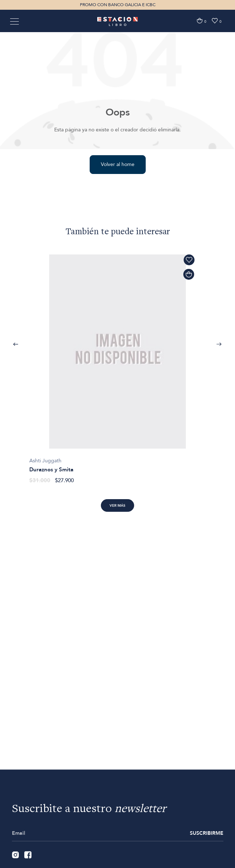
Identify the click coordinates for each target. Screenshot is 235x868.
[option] (117, 365)
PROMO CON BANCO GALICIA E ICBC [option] (118, 5)
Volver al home (118, 164)
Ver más (117, 506)
